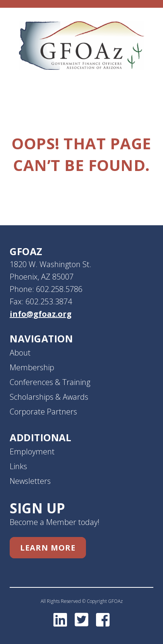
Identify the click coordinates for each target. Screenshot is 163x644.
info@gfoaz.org (41, 314)
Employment (32, 451)
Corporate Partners (43, 412)
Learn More (48, 548)
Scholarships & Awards (49, 397)
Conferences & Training (50, 382)
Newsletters (30, 481)
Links (18, 466)
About (20, 353)
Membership (32, 367)
